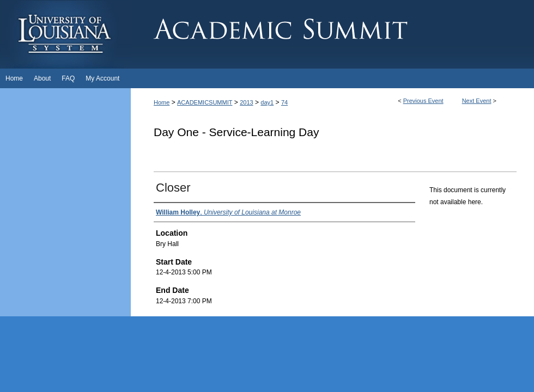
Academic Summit (332, 34)
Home (162, 102)
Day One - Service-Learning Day (236, 132)
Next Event (477, 101)
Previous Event (423, 101)
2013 (246, 102)
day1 (267, 102)
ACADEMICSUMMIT (205, 102)
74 (284, 102)
